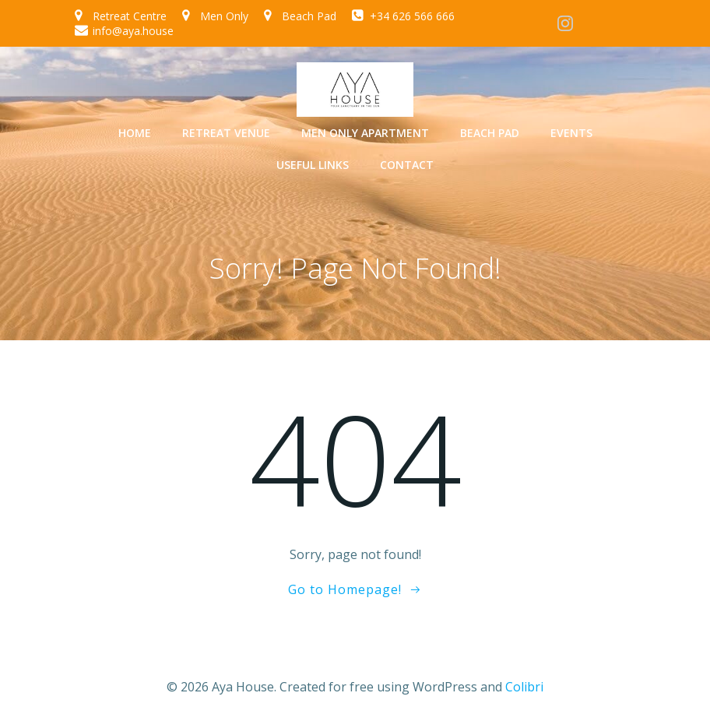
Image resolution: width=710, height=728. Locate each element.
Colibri (524, 686)
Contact (407, 165)
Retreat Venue (226, 133)
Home (135, 133)
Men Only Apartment (365, 133)
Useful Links (313, 165)
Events (571, 133)
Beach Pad (490, 133)
